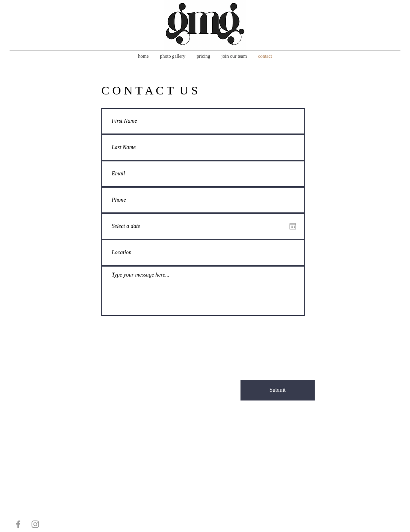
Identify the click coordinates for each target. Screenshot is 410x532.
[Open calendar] (293, 226)
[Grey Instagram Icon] (35, 524)
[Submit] (278, 390)
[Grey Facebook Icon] (18, 524)
